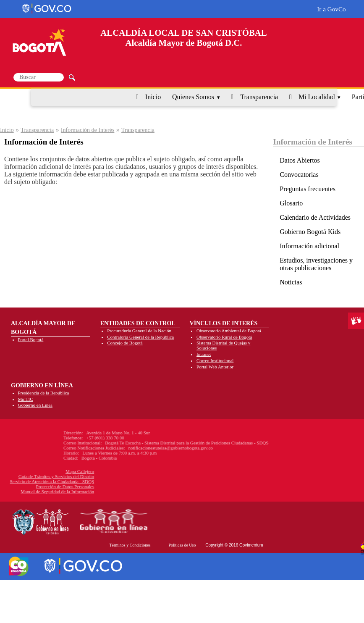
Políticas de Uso (182, 545)
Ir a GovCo (331, 9)
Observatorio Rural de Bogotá (224, 337)
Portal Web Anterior (215, 367)
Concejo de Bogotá (125, 343)
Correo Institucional (215, 360)
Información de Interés (88, 130)
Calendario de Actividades (315, 217)
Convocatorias (299, 175)
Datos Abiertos (300, 160)
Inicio (153, 97)
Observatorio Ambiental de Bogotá (229, 331)
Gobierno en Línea (35, 405)
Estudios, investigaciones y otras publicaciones (316, 264)
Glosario (291, 203)
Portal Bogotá (31, 339)
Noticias (291, 282)
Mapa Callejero (41, 471)
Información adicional (309, 246)
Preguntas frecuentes (308, 189)
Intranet (204, 354)
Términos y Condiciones (130, 545)
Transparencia (259, 97)
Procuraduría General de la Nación (139, 331)
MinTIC (26, 399)
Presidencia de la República (44, 393)
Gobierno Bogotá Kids (310, 232)
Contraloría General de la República (140, 337)
